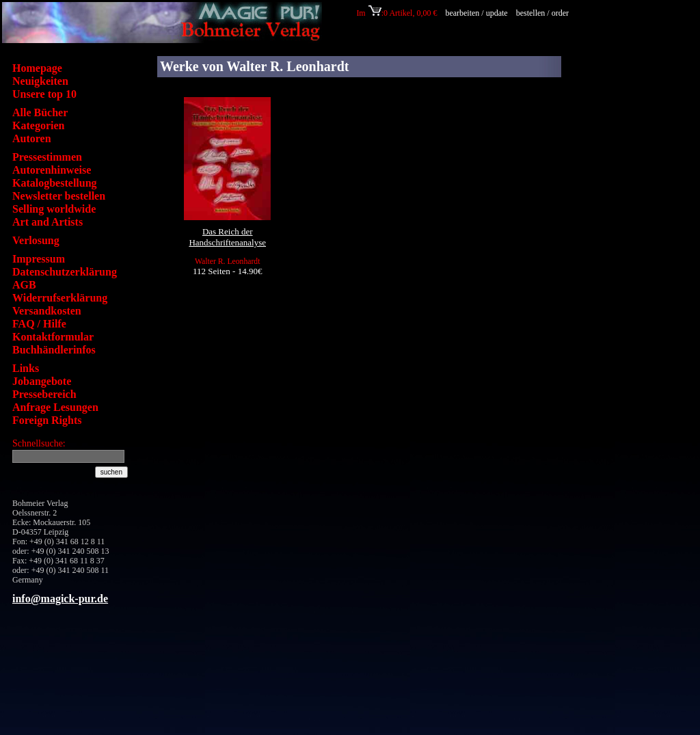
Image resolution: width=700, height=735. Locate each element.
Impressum (39, 259)
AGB (24, 285)
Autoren (32, 138)
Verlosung (36, 240)
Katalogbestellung (55, 183)
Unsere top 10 (44, 94)
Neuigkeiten (40, 81)
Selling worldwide (54, 209)
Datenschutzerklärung (65, 272)
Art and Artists (48, 222)
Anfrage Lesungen (55, 407)
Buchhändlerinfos (54, 350)
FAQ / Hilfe (39, 324)
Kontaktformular (53, 337)
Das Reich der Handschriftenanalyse (227, 237)
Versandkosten (47, 311)
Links (26, 368)
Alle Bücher (40, 112)
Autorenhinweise (52, 170)
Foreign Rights (47, 420)
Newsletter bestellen (59, 196)
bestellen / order (543, 13)
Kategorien (38, 125)
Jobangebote (42, 381)
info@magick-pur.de (60, 599)
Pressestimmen (47, 157)
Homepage (37, 68)
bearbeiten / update (476, 13)
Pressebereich (44, 394)
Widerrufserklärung (60, 298)
